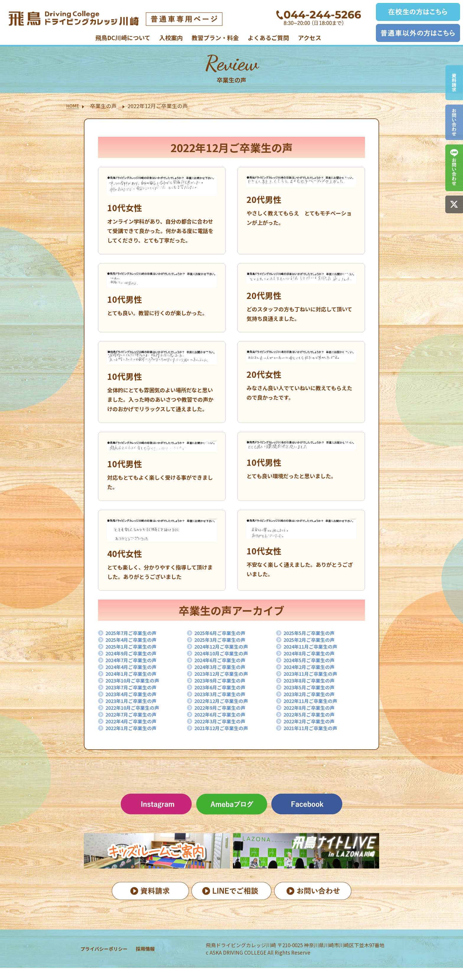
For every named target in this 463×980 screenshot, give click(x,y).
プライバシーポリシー (98, 961)
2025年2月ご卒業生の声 (313, 642)
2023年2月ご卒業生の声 (313, 703)
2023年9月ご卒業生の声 (224, 688)
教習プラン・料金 (215, 38)
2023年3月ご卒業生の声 (224, 703)
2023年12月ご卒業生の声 (225, 680)
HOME (74, 106)
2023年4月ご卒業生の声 (135, 703)
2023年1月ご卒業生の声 (135, 711)
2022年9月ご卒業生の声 (224, 718)
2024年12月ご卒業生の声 (225, 649)
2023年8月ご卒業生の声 (313, 688)
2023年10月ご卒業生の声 (136, 688)
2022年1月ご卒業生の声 (135, 741)
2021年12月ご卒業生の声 (225, 741)
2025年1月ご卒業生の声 (135, 649)
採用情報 (147, 961)
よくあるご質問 (268, 38)
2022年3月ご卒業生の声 (224, 734)
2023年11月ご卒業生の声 (314, 680)
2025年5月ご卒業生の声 (313, 634)
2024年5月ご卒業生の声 (313, 665)
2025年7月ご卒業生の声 (135, 634)
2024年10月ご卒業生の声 (225, 657)
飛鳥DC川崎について (123, 38)
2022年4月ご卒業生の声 (135, 734)
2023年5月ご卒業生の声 (313, 695)
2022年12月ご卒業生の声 (225, 711)
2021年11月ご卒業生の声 (314, 741)
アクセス (310, 38)
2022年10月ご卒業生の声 (136, 718)
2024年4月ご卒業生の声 (135, 672)
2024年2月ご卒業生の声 (313, 672)
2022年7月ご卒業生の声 (135, 726)
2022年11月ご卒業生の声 (314, 711)
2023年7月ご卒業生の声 (135, 695)
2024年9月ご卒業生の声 (135, 657)
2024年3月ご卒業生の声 (224, 672)
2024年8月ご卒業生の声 (313, 657)
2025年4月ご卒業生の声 (135, 642)
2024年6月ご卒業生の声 (224, 665)
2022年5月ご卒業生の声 (313, 726)
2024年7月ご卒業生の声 (135, 665)
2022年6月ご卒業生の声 (224, 726)
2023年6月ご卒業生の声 (224, 695)
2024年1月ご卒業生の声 (135, 680)
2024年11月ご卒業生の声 (314, 649)
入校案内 (171, 38)
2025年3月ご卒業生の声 (224, 642)
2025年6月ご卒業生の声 (224, 634)
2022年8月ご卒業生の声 (313, 718)
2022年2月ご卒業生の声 (313, 734)
